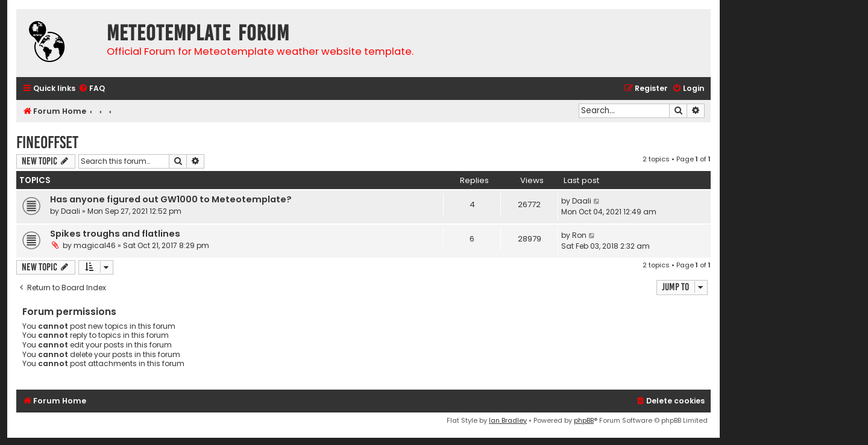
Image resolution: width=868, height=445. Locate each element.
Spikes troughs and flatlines (115, 234)
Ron (579, 235)
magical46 (95, 245)
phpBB (584, 420)
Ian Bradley (508, 420)
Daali (71, 211)
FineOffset (47, 142)
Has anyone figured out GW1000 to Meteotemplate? (171, 199)
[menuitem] (92, 89)
